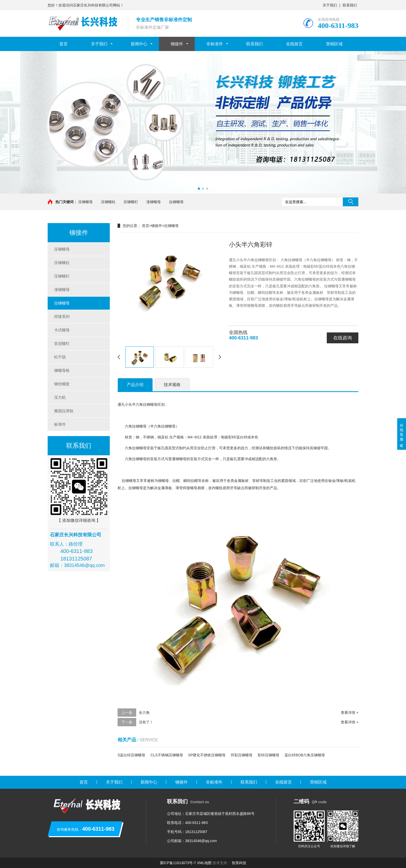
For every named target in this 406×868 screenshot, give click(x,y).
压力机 (60, 397)
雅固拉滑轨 (64, 411)
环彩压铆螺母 (242, 755)
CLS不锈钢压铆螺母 (167, 755)
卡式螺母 (62, 330)
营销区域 (334, 44)
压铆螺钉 (131, 202)
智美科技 (239, 863)
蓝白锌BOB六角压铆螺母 (305, 755)
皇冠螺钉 (62, 343)
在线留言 (294, 44)
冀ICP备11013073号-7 (178, 863)
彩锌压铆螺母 (269, 755)
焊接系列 (62, 316)
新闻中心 (139, 44)
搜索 (351, 202)
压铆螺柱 (108, 202)
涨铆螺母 (154, 202)
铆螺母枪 (62, 370)
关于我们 (330, 5)
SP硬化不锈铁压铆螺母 (207, 755)
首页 (63, 44)
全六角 (144, 713)
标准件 (60, 424)
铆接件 (177, 44)
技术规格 (172, 385)
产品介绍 (135, 385)
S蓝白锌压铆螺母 (131, 755)
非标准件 (215, 44)
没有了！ (146, 722)
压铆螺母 (85, 202)
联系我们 (350, 5)
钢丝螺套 (62, 384)
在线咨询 (343, 338)
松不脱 (60, 357)
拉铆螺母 (176, 202)
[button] (199, 189)
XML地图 (204, 863)
